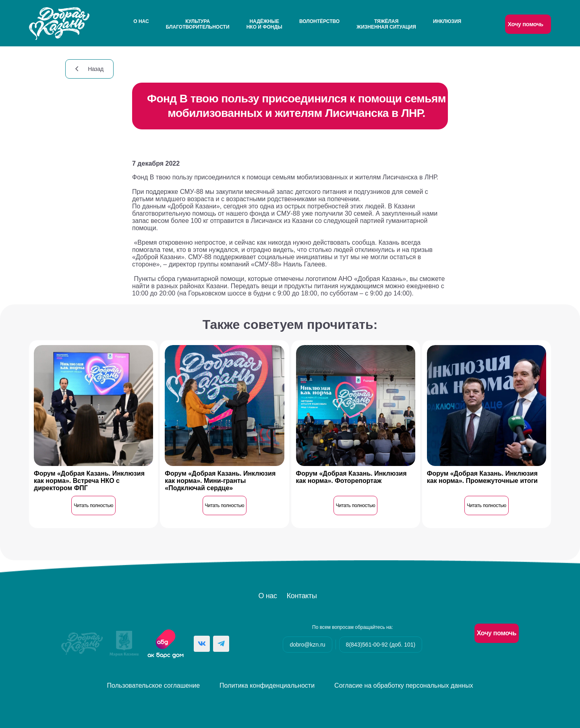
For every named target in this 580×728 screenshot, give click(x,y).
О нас (141, 21)
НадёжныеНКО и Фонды (264, 24)
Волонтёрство (319, 21)
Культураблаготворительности (198, 24)
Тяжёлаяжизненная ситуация (386, 24)
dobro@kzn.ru (307, 645)
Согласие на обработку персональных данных (404, 685)
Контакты (302, 596)
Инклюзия (447, 21)
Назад (89, 69)
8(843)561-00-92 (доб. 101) (381, 645)
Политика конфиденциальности (267, 685)
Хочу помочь (525, 24)
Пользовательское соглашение (153, 685)
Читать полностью (93, 505)
